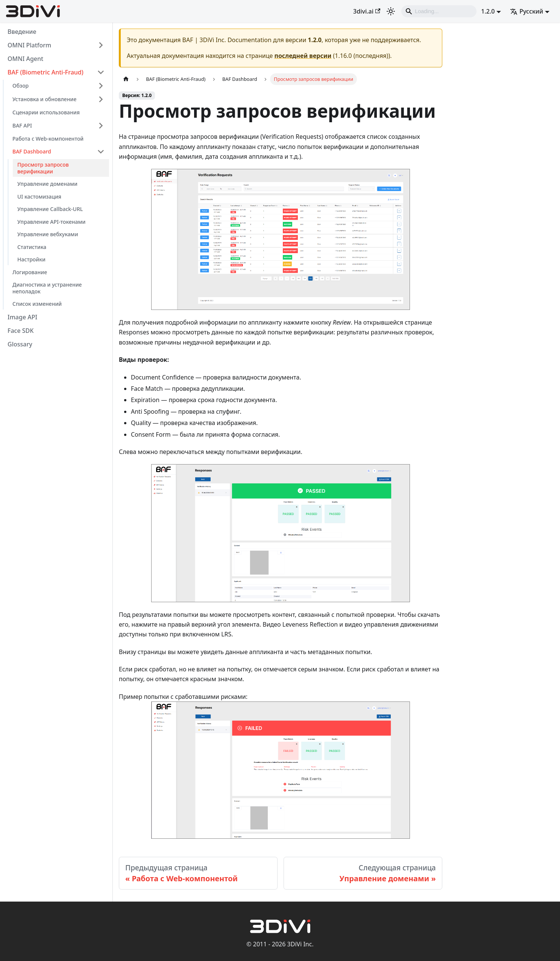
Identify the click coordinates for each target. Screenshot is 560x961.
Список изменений (37, 304)
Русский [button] (527, 11)
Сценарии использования (46, 112)
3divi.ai (367, 11)
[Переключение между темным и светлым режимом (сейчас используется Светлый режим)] (391, 11)
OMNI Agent (25, 59)
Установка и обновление (44, 99)
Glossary (20, 344)
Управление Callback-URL (50, 209)
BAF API (22, 125)
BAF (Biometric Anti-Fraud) (46, 72)
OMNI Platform (29, 45)
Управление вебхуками (48, 234)
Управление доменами (47, 184)
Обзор (20, 86)
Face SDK (20, 331)
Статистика (32, 247)
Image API (22, 317)
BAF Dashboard (32, 151)
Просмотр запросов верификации (43, 168)
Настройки (31, 259)
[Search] (439, 11)
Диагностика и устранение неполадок (47, 288)
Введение (22, 32)
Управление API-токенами (51, 222)
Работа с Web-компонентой (48, 139)
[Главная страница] (126, 79)
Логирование (30, 272)
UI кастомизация (39, 197)
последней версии (303, 56)
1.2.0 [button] (488, 11)
